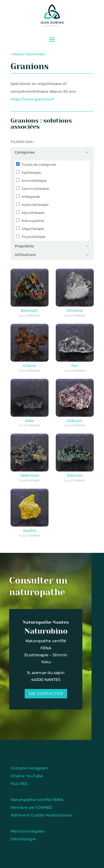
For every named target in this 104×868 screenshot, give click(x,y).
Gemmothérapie (35, 189)
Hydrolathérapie (35, 205)
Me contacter (43, 694)
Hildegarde (31, 197)
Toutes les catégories (39, 164)
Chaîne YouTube (27, 776)
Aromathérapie (34, 181)
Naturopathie (33, 221)
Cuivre (29, 366)
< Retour (18, 54)
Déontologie (23, 839)
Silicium (75, 475)
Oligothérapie (33, 229)
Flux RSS (19, 784)
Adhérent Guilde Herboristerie (41, 815)
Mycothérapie (33, 213)
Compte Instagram (29, 768)
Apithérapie (31, 173)
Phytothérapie (34, 237)
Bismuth (29, 310)
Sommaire (36, 54)
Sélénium (30, 475)
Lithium (75, 421)
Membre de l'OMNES (31, 807)
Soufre (30, 530)
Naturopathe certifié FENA (37, 800)
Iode (29, 421)
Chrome (75, 310)
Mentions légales (28, 831)
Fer (75, 366)
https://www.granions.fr (32, 99)
